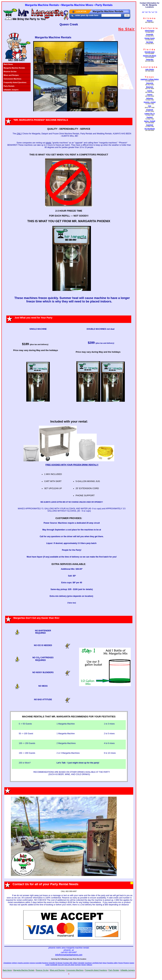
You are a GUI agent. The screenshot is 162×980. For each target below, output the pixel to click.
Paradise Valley (112, 963)
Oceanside (150, 34)
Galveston (150, 98)
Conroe (150, 91)
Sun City (61, 965)
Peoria (121, 963)
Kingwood (150, 110)
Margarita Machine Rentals (14, 68)
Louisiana (150, 67)
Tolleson (89, 965)
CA (146, 12)
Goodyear (88, 963)
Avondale (39, 963)
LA (153, 12)
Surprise (78, 965)
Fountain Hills (68, 963)
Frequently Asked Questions (15, 83)
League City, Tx (150, 113)
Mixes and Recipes (11, 75)
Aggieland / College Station (150, 79)
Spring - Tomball (150, 121)
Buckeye (45, 963)
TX (156, 12)
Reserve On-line (10, 72)
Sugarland (150, 125)
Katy (150, 106)
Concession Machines (12, 79)
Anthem (14, 963)
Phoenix (150, 21)
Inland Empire (150, 31)
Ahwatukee (7, 963)
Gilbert (75, 963)
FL (150, 12)
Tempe (84, 965)
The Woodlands (150, 129)
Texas (150, 77)
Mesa (104, 963)
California (150, 28)
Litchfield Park (97, 963)
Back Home (8, 64)
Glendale (81, 963)
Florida (150, 50)
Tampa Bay (150, 59)
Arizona (150, 18)
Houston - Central (150, 102)
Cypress (150, 94)
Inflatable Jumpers (11, 90)
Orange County (150, 38)
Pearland (150, 117)
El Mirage (59, 963)
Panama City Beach (150, 56)
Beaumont (150, 87)
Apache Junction (23, 963)
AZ (143, 12)
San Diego (150, 42)
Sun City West (69, 965)
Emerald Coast (150, 52)
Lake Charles (150, 69)
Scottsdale (54, 965)
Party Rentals (9, 86)
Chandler (52, 963)
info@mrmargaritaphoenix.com (69, 955)
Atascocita (150, 83)
